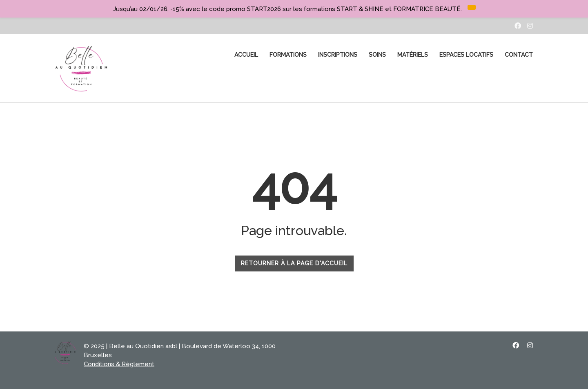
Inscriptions (338, 55)
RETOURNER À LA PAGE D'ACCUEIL (294, 263)
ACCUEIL (246, 55)
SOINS (377, 55)
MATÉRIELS (413, 55)
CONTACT (519, 55)
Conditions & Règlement (119, 364)
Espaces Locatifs (466, 55)
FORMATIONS (288, 55)
